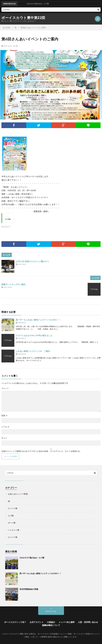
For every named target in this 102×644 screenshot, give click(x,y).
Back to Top (51, 611)
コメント (5, 388)
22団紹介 (51, 622)
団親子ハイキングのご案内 (13, 284)
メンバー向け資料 (67, 622)
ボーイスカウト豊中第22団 (23, 18)
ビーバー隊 (13, 508)
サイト (4, 438)
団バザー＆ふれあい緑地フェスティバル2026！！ (38, 320)
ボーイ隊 (12, 523)
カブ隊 (11, 516)
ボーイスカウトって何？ (15, 622)
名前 (4, 416)
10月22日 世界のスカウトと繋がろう (32, 261)
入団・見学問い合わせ (88, 622)
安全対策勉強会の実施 (29, 589)
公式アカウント (37, 622)
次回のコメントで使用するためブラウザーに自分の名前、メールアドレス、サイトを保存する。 (42, 451)
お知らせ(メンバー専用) (18, 494)
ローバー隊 (13, 537)
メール (5, 427)
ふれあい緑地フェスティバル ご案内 (33, 351)
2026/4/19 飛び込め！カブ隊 (32, 558)
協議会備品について (51, 625)
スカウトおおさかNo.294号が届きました (34, 335)
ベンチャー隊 (14, 530)
